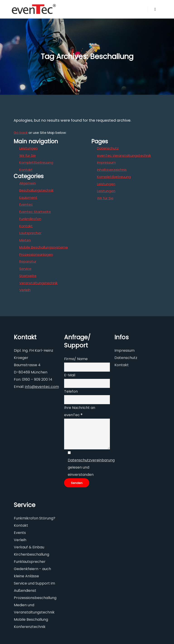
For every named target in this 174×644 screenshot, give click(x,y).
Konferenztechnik (30, 627)
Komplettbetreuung (36, 162)
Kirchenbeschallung (31, 554)
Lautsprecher (30, 233)
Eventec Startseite (35, 212)
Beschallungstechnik (36, 190)
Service (25, 269)
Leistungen (28, 148)
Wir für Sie (28, 155)
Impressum (106, 162)
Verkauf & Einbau (29, 547)
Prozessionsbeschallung (35, 598)
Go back (21, 133)
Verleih (25, 290)
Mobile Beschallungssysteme (44, 247)
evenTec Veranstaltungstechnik (124, 155)
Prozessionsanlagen (36, 254)
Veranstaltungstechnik (38, 283)
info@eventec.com (42, 387)
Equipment (28, 197)
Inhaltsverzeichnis (112, 170)
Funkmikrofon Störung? (35, 518)
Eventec (26, 204)
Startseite (28, 276)
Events (20, 533)
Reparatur (28, 261)
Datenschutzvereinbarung (91, 460)
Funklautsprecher (30, 562)
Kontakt (26, 170)
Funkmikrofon (30, 219)
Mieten (25, 240)
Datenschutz (108, 148)
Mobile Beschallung (31, 619)
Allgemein (28, 183)
